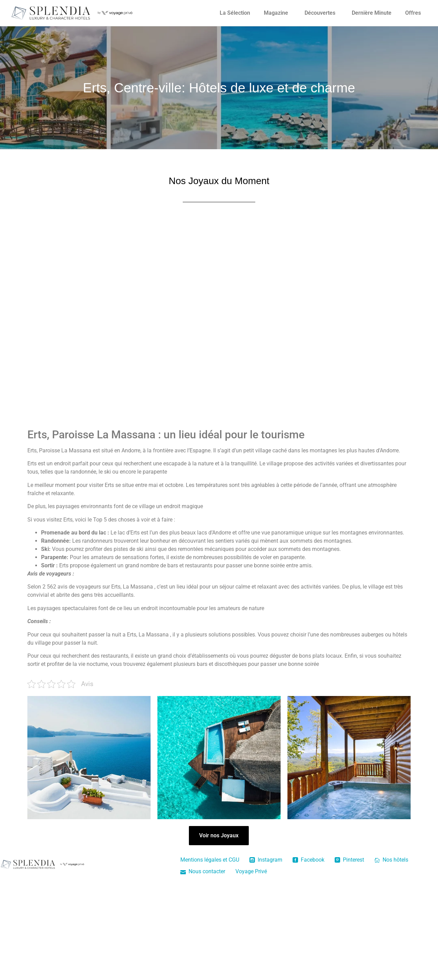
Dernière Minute (372, 13)
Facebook (308, 860)
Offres (413, 13)
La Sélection (235, 13)
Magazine (276, 13)
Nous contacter (203, 871)
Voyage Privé (251, 871)
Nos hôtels (391, 860)
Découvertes (320, 13)
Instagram (266, 860)
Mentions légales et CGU (210, 860)
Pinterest (349, 860)
